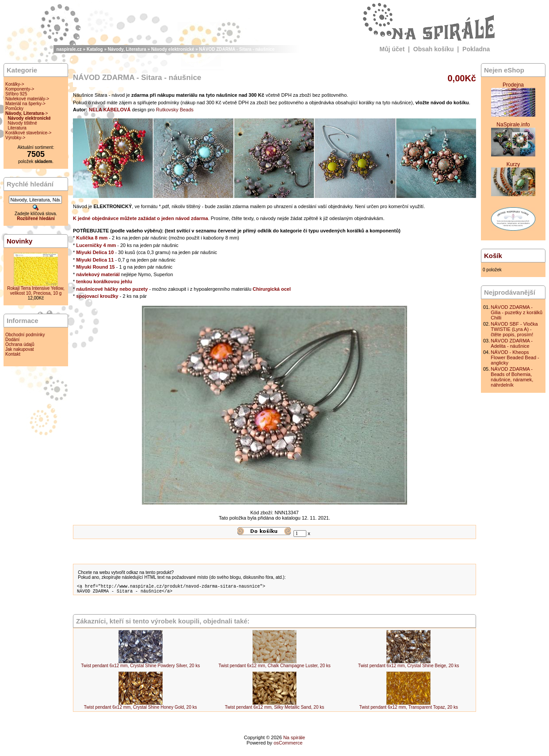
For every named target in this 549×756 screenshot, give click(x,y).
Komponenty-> (20, 89)
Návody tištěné (23, 123)
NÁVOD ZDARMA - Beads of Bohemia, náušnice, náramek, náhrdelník (512, 377)
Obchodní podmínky (25, 335)
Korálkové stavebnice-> (28, 133)
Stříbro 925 (16, 94)
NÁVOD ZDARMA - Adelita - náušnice (512, 343)
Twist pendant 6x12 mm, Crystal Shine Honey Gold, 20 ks (141, 710)
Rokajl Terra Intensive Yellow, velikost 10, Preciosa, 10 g (36, 291)
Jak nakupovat (20, 349)
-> (27, 113)
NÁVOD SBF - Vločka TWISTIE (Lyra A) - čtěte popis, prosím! (514, 329)
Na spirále (294, 740)
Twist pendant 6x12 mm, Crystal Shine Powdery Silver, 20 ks (140, 668)
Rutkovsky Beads (175, 110)
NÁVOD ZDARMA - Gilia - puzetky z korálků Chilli (517, 312)
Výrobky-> (15, 138)
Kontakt (13, 354)
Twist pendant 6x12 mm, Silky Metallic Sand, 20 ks (275, 710)
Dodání (12, 340)
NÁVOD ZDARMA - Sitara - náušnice (237, 49)
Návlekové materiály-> (27, 99)
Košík (493, 256)
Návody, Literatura (127, 49)
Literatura (17, 128)
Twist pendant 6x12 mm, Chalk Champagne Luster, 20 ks (274, 668)
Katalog (95, 49)
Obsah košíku (434, 49)
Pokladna (476, 49)
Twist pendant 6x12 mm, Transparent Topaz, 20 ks (409, 710)
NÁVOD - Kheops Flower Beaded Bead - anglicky (515, 357)
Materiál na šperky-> (25, 104)
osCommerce (288, 745)
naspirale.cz (69, 49)
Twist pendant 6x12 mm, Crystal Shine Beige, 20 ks (408, 668)
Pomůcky (14, 108)
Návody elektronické (173, 49)
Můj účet (392, 49)
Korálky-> (15, 84)
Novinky (19, 241)
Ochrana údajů (20, 344)
